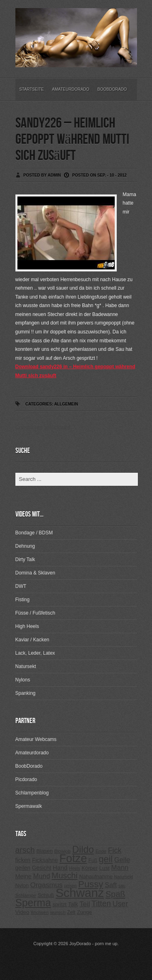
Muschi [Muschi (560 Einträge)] (64, 875)
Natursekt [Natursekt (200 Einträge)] (124, 877)
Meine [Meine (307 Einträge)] (24, 876)
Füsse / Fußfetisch (35, 613)
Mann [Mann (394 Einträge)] (120, 868)
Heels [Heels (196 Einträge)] (74, 868)
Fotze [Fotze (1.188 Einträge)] (73, 858)
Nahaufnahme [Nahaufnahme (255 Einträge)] (96, 876)
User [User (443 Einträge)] (120, 904)
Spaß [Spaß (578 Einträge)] (115, 894)
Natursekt (26, 666)
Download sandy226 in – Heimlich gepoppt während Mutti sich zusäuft (75, 371)
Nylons (23, 680)
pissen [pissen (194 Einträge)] (70, 886)
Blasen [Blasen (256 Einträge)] (45, 851)
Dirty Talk (25, 559)
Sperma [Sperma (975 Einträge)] (33, 903)
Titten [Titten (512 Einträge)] (101, 903)
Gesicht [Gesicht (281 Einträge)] (42, 868)
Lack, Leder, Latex (35, 653)
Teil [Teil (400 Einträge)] (85, 904)
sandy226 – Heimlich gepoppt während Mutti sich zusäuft (73, 140)
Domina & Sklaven (35, 573)
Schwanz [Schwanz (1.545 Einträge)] (80, 893)
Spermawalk (29, 806)
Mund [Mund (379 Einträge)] (42, 876)
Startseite (32, 89)
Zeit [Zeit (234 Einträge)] (71, 912)
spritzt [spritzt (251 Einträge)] (60, 904)
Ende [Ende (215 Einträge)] (101, 851)
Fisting (22, 600)
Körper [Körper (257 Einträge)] (89, 868)
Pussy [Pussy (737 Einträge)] (91, 884)
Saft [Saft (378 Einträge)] (111, 885)
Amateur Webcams (36, 739)
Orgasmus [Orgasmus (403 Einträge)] (46, 885)
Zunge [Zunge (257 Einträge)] (85, 912)
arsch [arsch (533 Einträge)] (25, 850)
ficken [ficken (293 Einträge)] (23, 860)
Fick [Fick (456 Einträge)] (115, 850)
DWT (21, 586)
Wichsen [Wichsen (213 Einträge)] (40, 912)
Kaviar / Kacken (32, 640)
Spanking (26, 693)
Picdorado (26, 779)
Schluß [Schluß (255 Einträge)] (46, 895)
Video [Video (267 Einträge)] (22, 912)
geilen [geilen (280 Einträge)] (23, 868)
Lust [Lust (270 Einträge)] (105, 868)
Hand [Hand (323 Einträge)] (60, 868)
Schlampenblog (32, 793)
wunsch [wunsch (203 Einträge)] (58, 912)
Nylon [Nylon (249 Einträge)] (22, 885)
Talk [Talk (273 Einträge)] (73, 904)
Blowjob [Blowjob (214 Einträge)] (62, 851)
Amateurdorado (71, 89)
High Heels (27, 626)
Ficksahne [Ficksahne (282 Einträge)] (45, 860)
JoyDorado (80, 944)
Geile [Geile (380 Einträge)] (122, 860)
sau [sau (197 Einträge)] (122, 886)
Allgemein (66, 404)
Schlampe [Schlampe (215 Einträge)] (26, 895)
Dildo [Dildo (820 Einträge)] (83, 850)
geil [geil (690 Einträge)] (106, 859)
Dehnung (25, 546)
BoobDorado (112, 89)
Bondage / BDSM (34, 533)
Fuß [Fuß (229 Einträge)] (93, 860)
